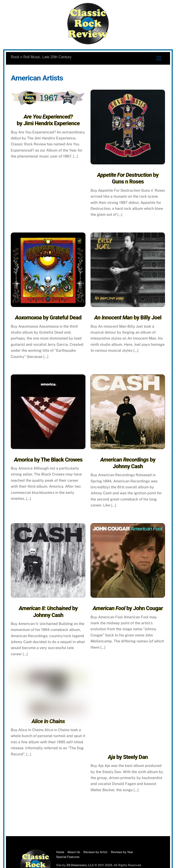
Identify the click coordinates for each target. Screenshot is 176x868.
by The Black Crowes (48, 460)
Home (60, 852)
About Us (74, 852)
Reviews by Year (122, 852)
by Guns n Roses (128, 178)
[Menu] (159, 58)
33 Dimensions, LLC (80, 865)
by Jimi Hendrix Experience (48, 120)
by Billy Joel (128, 318)
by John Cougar (128, 608)
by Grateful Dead (48, 318)
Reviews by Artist (95, 852)
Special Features (68, 857)
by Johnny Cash (128, 463)
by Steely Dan (128, 757)
